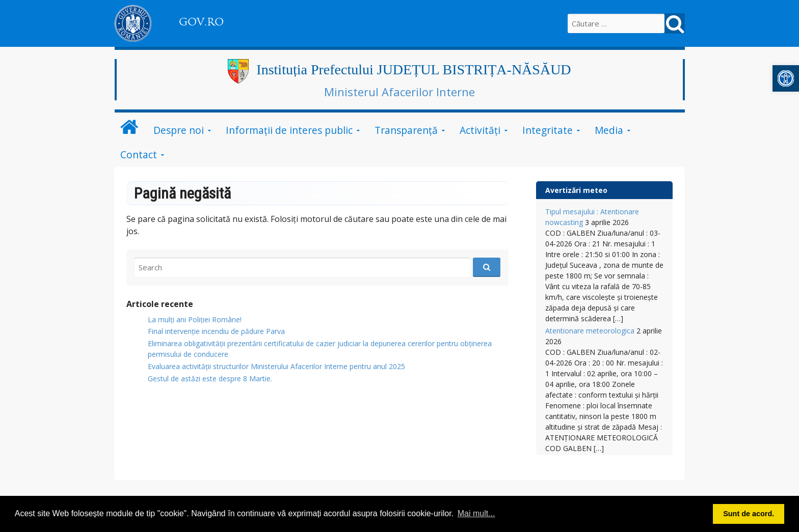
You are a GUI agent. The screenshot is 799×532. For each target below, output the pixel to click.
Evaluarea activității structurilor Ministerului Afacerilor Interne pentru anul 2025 (276, 366)
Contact (139, 155)
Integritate (548, 130)
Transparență (406, 130)
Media (609, 130)
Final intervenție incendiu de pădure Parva (216, 331)
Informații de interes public (289, 130)
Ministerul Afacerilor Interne (400, 92)
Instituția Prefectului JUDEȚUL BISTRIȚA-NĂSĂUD (414, 69)
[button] (786, 78)
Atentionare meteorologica (590, 331)
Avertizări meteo (576, 190)
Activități (480, 130)
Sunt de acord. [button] (749, 514)
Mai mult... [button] (476, 513)
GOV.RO (201, 22)
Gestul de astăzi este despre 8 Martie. (210, 379)
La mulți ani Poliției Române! (195, 319)
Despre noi (179, 130)
